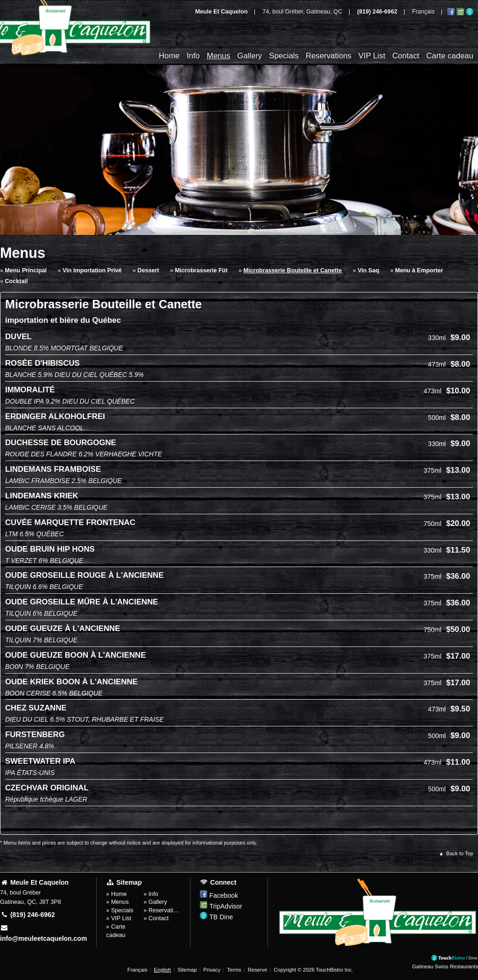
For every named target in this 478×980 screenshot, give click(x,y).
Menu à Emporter (419, 270)
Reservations (329, 56)
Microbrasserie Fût (201, 270)
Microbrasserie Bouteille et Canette (293, 270)
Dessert (148, 270)
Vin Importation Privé (92, 270)
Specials (284, 56)
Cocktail (17, 281)
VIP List (372, 56)
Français (137, 970)
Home (169, 56)
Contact (406, 56)
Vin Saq (368, 270)
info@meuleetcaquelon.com (43, 933)
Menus (218, 56)
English (163, 970)
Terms (234, 970)
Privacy (212, 970)
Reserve (258, 970)
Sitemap (187, 970)
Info (193, 56)
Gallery (250, 56)
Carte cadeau (450, 56)
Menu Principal (26, 270)
